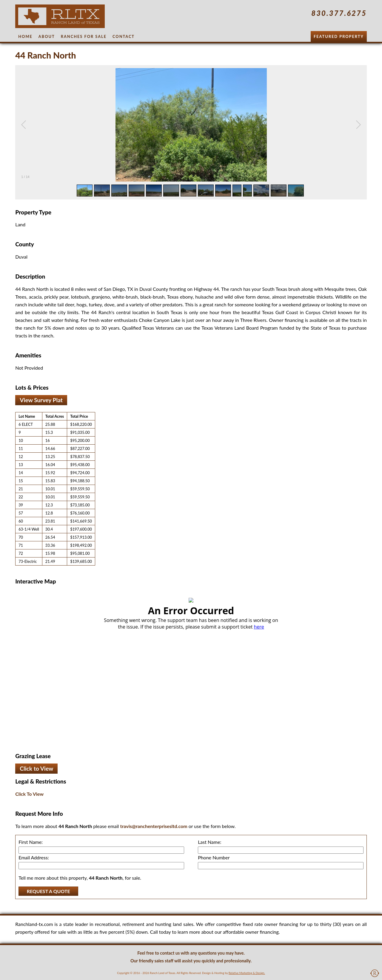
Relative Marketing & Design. (247, 973)
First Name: (31, 842)
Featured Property (339, 36)
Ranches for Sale (84, 36)
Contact (124, 36)
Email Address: (34, 857)
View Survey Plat (41, 400)
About (47, 36)
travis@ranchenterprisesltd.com (154, 826)
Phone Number (214, 857)
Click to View (36, 768)
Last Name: (210, 842)
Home (25, 36)
